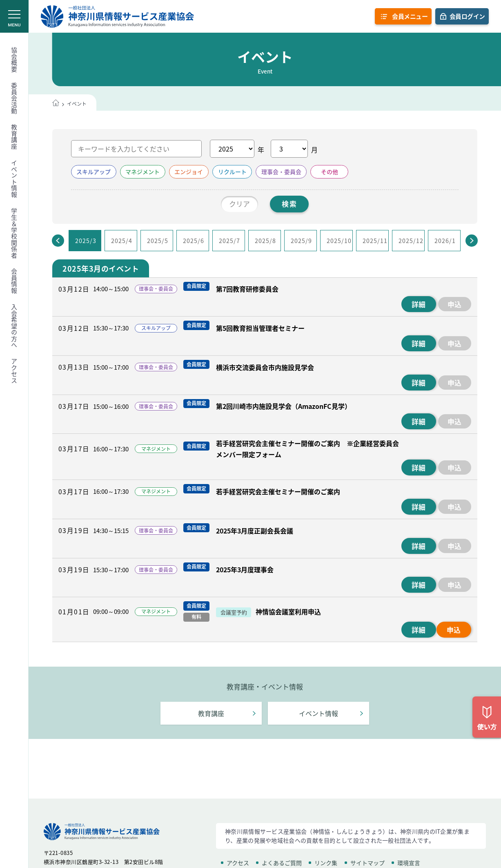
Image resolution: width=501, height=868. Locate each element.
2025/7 (229, 241)
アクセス (14, 371)
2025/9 (301, 241)
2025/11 (375, 241)
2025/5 (158, 241)
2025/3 (86, 241)
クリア (239, 204)
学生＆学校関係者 (14, 233)
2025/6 (194, 241)
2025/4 (122, 241)
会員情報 (14, 281)
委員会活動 (14, 98)
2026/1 (445, 241)
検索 (289, 204)
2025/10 (339, 241)
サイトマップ (367, 863)
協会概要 (14, 60)
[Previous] (58, 241)
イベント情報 (14, 179)
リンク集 (326, 863)
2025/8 (265, 241)
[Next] (472, 241)
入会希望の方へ (14, 326)
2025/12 (411, 241)
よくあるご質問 (282, 863)
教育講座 (14, 137)
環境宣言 (409, 863)
